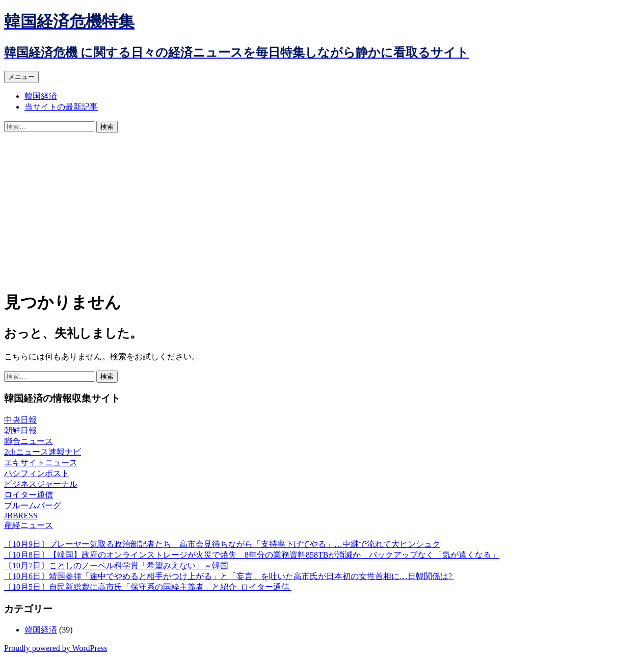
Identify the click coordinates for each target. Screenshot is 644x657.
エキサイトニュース (41, 463)
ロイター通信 (29, 495)
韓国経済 (41, 96)
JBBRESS (21, 516)
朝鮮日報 (20, 430)
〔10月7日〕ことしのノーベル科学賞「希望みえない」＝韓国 (116, 566)
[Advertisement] (322, 209)
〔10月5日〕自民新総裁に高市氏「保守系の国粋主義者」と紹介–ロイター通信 (148, 587)
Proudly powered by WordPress (56, 648)
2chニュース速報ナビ (43, 452)
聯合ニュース (29, 441)
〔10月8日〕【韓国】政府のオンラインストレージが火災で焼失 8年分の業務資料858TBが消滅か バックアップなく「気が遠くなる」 (252, 555)
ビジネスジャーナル (41, 484)
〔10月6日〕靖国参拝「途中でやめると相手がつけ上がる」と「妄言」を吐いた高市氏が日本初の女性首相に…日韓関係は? (229, 576)
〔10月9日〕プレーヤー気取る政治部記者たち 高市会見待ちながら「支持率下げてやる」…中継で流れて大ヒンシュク (222, 544)
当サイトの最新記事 (61, 107)
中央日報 (20, 420)
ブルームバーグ (33, 505)
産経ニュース (29, 525)
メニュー (21, 77)
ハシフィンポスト (37, 473)
